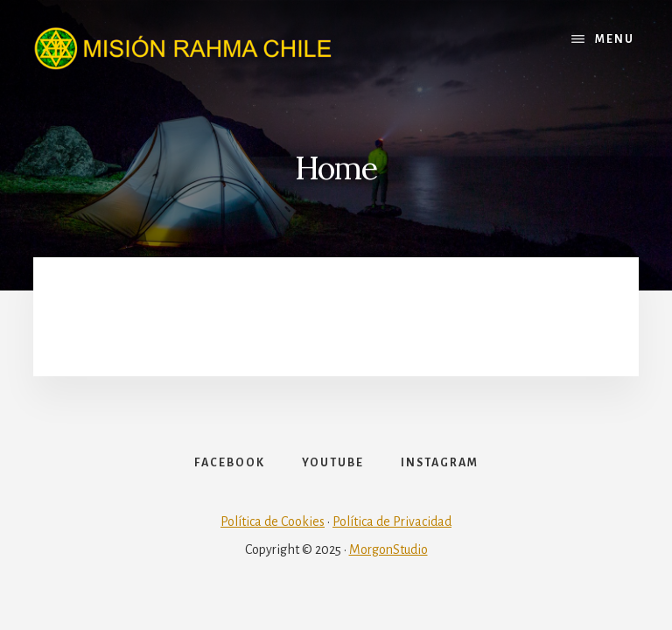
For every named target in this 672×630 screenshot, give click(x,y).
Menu (615, 39)
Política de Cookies (273, 521)
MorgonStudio (388, 549)
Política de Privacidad (392, 521)
